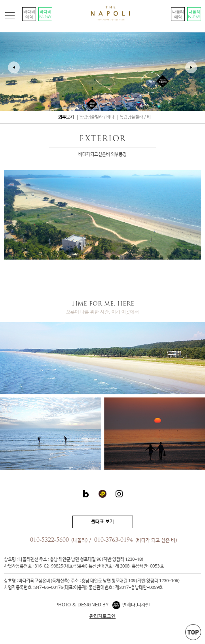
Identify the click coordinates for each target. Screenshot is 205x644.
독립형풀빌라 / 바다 (97, 117)
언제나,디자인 (131, 605)
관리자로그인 (102, 617)
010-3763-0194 (114, 540)
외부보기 (66, 117)
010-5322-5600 (49, 540)
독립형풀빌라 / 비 (135, 117)
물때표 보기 (102, 522)
